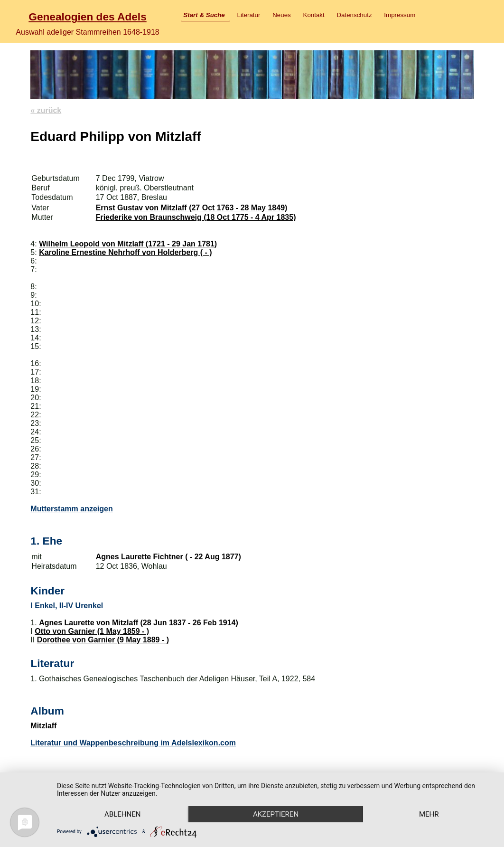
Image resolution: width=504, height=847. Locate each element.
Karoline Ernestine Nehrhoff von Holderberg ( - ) (125, 252)
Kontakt (314, 15)
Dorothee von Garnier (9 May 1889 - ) (103, 640)
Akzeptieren (276, 814)
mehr (429, 814)
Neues (282, 15)
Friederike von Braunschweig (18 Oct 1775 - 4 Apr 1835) (196, 217)
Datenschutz (354, 15)
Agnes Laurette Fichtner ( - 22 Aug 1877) (168, 557)
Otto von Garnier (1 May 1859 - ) (92, 631)
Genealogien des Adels (87, 17)
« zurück (46, 110)
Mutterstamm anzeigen (71, 509)
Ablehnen (122, 814)
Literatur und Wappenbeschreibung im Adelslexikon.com (133, 743)
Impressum (400, 15)
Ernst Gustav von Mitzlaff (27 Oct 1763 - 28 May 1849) (192, 208)
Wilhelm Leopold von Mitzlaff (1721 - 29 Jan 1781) (128, 244)
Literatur (249, 15)
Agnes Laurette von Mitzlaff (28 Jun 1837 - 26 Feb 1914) (139, 623)
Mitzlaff (43, 726)
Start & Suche (204, 15)
